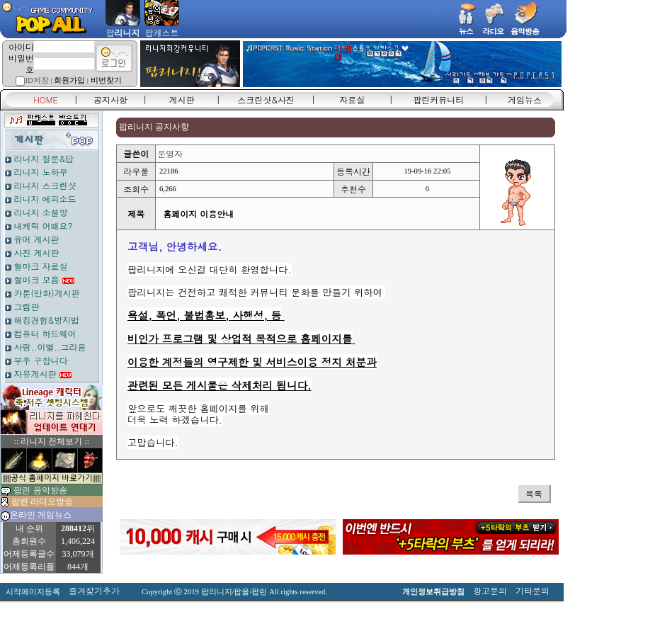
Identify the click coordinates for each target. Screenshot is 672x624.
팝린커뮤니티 (438, 100)
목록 (534, 493)
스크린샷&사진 (266, 100)
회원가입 (69, 80)
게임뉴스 (525, 100)
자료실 (352, 100)
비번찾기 (106, 80)
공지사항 (110, 100)
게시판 (182, 100)
